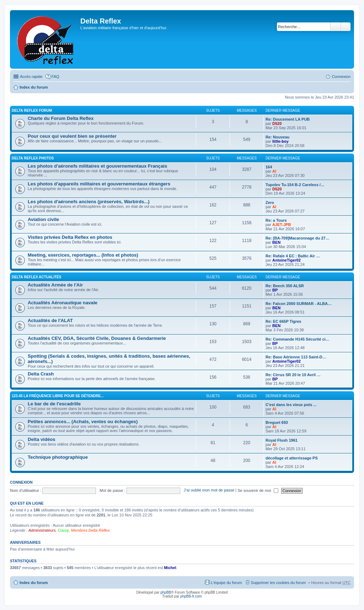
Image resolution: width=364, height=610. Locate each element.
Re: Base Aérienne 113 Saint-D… (296, 357)
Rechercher (336, 27)
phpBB (166, 592)
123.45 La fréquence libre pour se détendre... (58, 396)
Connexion (21, 482)
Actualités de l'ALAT (50, 320)
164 (269, 167)
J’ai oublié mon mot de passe (209, 490)
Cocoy (63, 530)
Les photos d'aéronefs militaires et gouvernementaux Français (97, 166)
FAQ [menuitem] (55, 77)
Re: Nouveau (277, 137)
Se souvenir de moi (258, 490)
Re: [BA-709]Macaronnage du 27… (298, 238)
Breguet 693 (277, 422)
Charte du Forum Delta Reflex (61, 118)
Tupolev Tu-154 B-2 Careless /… (295, 185)
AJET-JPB (282, 225)
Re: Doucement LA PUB (288, 119)
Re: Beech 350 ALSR (285, 286)
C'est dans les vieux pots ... (291, 405)
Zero (270, 203)
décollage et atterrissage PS (292, 458)
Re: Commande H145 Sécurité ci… (298, 339)
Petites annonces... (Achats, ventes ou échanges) (83, 422)
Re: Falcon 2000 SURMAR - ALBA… (299, 304)
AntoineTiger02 (287, 260)
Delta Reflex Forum (32, 111)
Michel (170, 568)
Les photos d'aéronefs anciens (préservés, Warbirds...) (89, 202)
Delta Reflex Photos (33, 158)
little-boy (280, 141)
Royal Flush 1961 (282, 440)
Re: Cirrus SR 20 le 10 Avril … (293, 375)
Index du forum (34, 87)
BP (275, 290)
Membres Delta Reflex (90, 530)
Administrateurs (42, 530)
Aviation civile (43, 219)
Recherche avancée (346, 27)
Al (274, 171)
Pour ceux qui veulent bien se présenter (72, 136)
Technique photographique (58, 457)
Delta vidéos (42, 439)
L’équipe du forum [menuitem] (226, 583)
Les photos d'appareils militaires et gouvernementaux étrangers (99, 184)
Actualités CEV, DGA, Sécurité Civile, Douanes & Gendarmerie (97, 338)
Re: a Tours (276, 220)
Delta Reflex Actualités (36, 277)
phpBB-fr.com (191, 596)
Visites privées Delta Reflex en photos (70, 237)
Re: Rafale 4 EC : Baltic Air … (293, 256)
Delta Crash (41, 374)
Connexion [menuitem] (341, 77)
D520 (277, 123)
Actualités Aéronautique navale (63, 303)
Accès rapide (31, 77)
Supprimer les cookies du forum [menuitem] (279, 583)
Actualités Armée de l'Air (55, 285)
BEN (276, 242)
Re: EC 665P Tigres (283, 321)
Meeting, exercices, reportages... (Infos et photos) (83, 255)
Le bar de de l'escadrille (54, 404)
